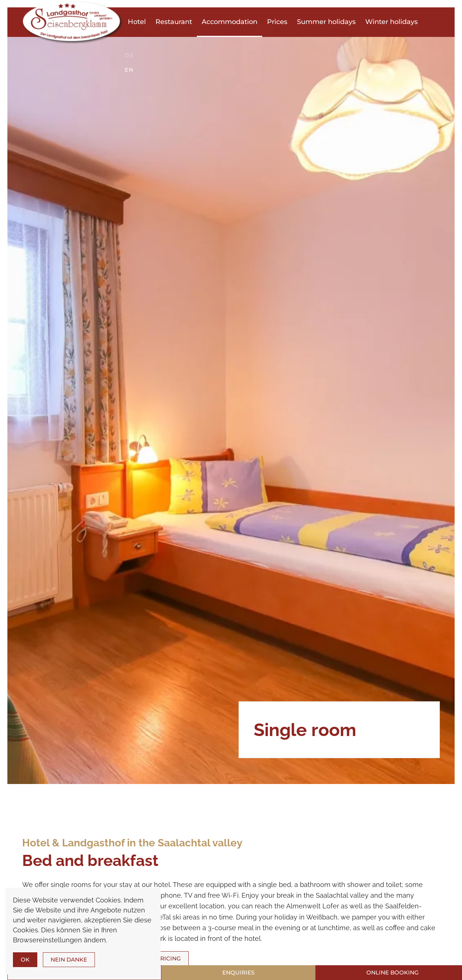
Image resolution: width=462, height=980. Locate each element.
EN (129, 70)
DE (129, 55)
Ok (25, 960)
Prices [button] (277, 22)
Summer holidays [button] (326, 22)
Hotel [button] (137, 22)
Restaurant (174, 22)
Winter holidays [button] (391, 22)
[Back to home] (73, 22)
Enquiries (238, 972)
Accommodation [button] (230, 22)
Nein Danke (69, 960)
